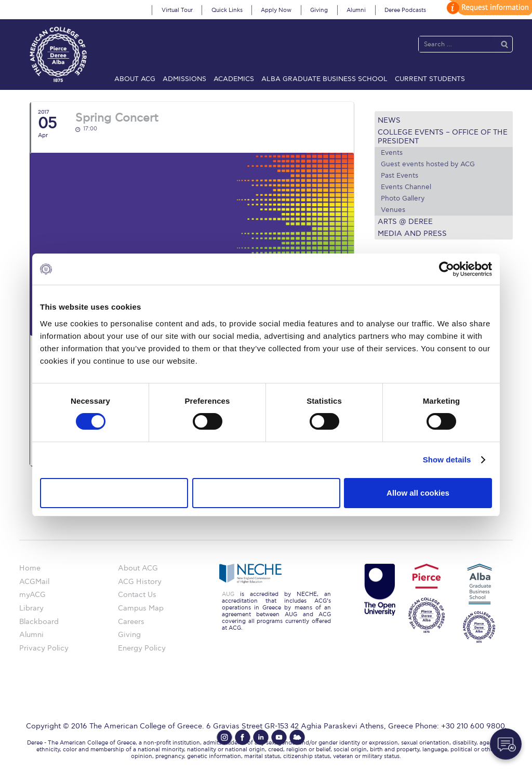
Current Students (430, 79)
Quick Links (227, 10)
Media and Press (412, 234)
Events (392, 153)
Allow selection (266, 493)
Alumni (356, 10)
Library (31, 608)
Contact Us (137, 595)
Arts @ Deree (405, 222)
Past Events (400, 176)
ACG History (140, 582)
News (389, 120)
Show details (447, 460)
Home (30, 568)
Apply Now (276, 10)
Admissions (184, 79)
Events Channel (406, 187)
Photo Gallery (403, 198)
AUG (228, 594)
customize (488, 8)
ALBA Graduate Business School (324, 79)
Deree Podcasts (405, 10)
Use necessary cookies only (114, 493)
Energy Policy (142, 648)
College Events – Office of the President (443, 137)
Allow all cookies (418, 493)
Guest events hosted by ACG (428, 164)
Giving (319, 10)
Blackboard (39, 622)
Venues (393, 210)
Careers (131, 622)
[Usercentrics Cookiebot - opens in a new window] (447, 269)
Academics (234, 79)
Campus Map (141, 608)
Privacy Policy (44, 648)
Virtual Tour (177, 10)
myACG (32, 595)
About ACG (135, 79)
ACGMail (34, 582)
